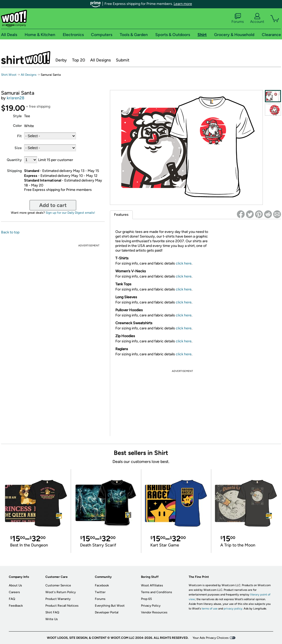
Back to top (10, 232)
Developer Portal (107, 612)
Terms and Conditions (157, 592)
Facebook (102, 585)
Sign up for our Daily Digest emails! (70, 213)
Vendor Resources (154, 612)
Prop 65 (146, 599)
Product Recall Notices (62, 606)
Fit (19, 136)
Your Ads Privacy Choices (211, 638)
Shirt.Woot (26, 58)
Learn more (183, 4)
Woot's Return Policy (61, 592)
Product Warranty (58, 599)
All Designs (100, 60)
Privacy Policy (151, 606)
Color (17, 126)
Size (18, 148)
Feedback (16, 606)
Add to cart (53, 205)
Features (121, 215)
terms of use (210, 609)
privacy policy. (233, 609)
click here (184, 263)
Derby (61, 60)
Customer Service (58, 585)
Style (17, 116)
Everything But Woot (110, 606)
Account (257, 18)
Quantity (14, 160)
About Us (15, 585)
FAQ (12, 599)
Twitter (100, 592)
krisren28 (16, 98)
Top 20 (79, 60)
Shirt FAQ (52, 612)
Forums (238, 18)
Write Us (52, 619)
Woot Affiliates (152, 585)
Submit (123, 60)
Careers (14, 592)
